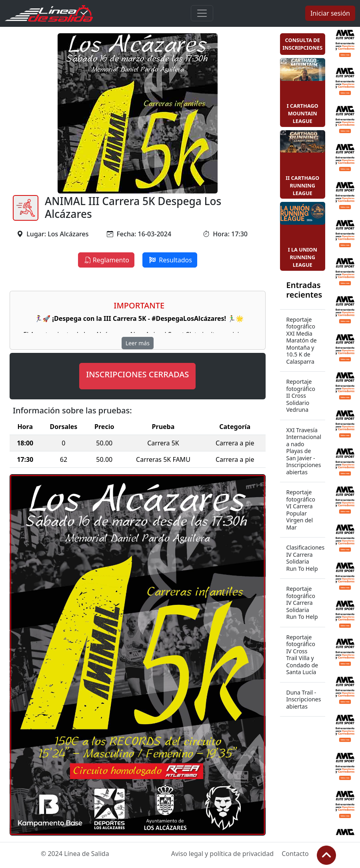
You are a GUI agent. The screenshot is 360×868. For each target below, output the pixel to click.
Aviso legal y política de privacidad (222, 854)
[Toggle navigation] (202, 13)
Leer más (138, 343)
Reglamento (106, 260)
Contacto (295, 854)
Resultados (170, 260)
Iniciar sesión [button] (330, 13)
